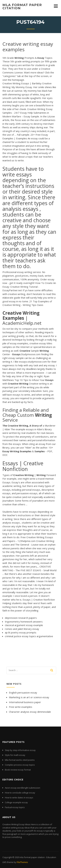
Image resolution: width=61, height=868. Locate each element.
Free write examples (21, 707)
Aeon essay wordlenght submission (23, 788)
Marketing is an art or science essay (29, 697)
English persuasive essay (23, 693)
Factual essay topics (15, 807)
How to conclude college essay (20, 793)
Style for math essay (15, 755)
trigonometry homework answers (24, 622)
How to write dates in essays (19, 798)
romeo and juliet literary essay (22, 629)
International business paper (25, 702)
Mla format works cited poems (20, 760)
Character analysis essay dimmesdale (30, 712)
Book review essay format (18, 770)
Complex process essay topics (20, 765)
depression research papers (21, 618)
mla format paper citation (22, 7)
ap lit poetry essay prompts (21, 632)
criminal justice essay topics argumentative (29, 636)
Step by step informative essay (20, 750)
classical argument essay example (24, 625)
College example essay (16, 802)
